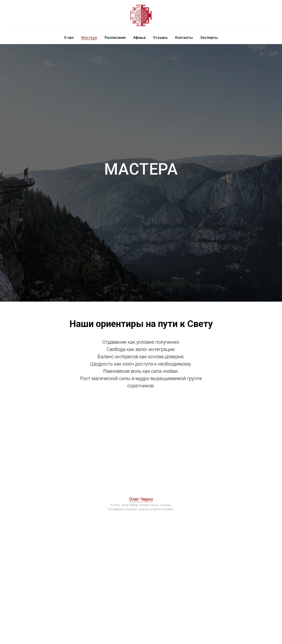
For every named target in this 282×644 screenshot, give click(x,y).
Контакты (184, 38)
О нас (69, 38)
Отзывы (160, 38)
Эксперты (209, 38)
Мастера (89, 38)
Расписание (115, 38)
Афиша (140, 38)
